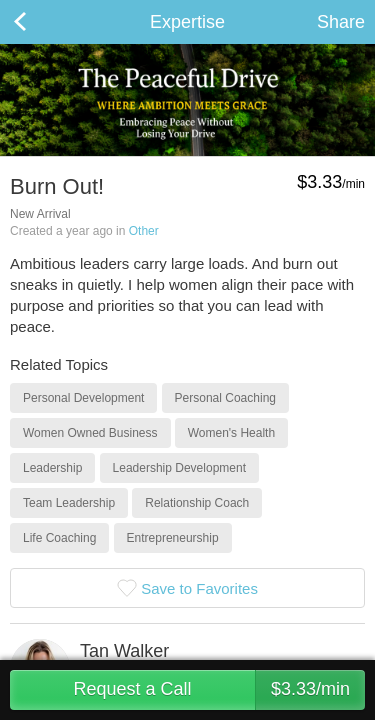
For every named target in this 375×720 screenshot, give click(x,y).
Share (341, 22)
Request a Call (219, 690)
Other (144, 231)
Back (40, 22)
